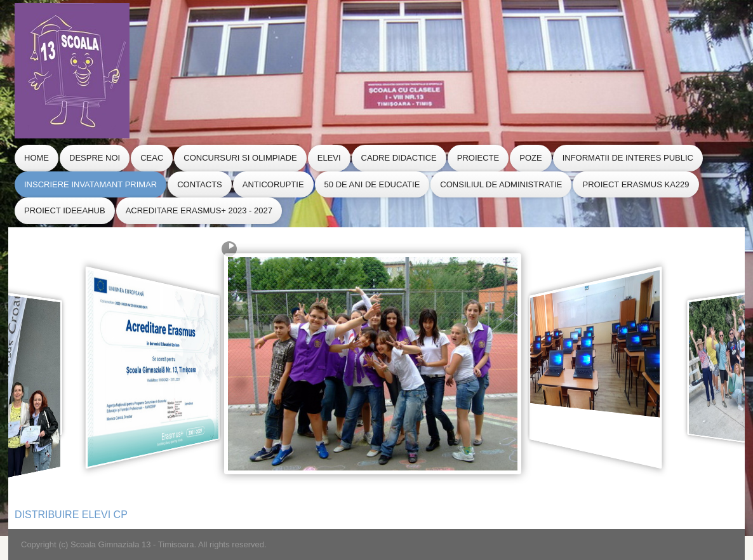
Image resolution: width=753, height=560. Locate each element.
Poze (530, 158)
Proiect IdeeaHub (65, 210)
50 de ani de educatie (372, 184)
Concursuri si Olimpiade (240, 158)
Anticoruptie (273, 184)
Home (37, 158)
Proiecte (478, 158)
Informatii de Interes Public (628, 158)
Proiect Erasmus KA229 (636, 184)
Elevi (329, 158)
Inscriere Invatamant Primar (90, 184)
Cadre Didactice (399, 158)
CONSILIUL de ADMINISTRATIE (501, 184)
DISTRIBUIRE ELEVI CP (71, 515)
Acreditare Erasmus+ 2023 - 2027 (199, 210)
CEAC (152, 158)
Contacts (200, 184)
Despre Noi (95, 158)
